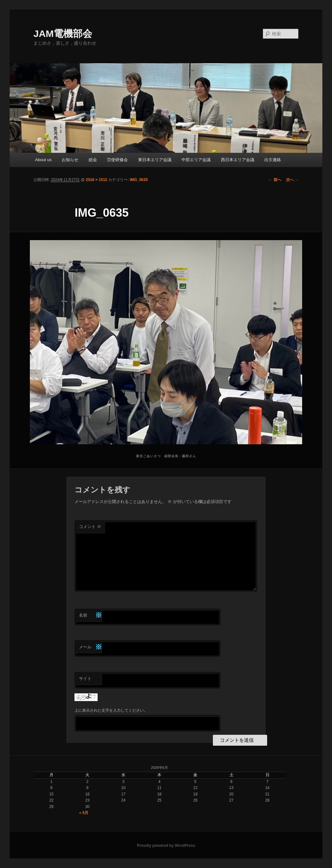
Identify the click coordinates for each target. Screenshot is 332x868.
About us (43, 160)
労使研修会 (117, 160)
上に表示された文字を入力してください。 (111, 710)
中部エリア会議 (196, 160)
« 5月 (84, 813)
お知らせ (70, 160)
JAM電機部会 (63, 34)
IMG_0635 (139, 180)
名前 (90, 616)
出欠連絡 (273, 160)
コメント (90, 527)
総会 (93, 160)
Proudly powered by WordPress (166, 846)
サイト (85, 678)
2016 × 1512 (96, 180)
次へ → (292, 180)
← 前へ (275, 180)
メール (90, 647)
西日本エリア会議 (238, 160)
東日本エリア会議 (155, 160)
